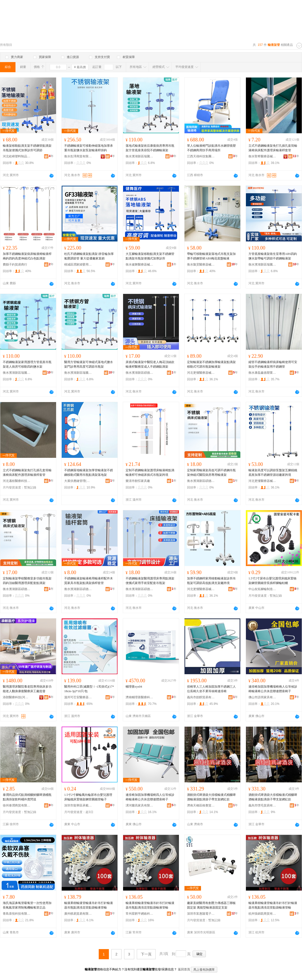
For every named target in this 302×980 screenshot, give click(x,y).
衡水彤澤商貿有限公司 (78, 156)
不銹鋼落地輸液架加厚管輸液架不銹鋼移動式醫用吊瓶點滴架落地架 (89, 473)
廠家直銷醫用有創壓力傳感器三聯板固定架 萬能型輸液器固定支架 (211, 905)
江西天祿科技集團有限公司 (201, 156)
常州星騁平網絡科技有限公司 (140, 914)
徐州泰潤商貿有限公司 (17, 805)
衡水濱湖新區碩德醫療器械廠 (140, 373)
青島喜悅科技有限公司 (17, 914)
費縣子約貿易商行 (15, 265)
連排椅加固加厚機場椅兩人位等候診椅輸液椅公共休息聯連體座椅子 (273, 689)
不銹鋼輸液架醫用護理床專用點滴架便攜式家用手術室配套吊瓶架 (150, 581)
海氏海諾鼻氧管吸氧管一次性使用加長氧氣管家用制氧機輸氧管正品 (27, 905)
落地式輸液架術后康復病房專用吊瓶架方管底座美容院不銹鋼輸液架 (150, 148)
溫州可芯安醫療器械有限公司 (78, 697)
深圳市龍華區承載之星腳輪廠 (78, 805)
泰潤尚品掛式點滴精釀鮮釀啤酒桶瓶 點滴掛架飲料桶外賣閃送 (27, 797)
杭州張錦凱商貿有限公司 (262, 914)
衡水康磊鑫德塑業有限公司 (262, 373)
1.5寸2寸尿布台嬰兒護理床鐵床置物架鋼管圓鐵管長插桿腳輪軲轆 (272, 581)
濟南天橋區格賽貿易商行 (201, 805)
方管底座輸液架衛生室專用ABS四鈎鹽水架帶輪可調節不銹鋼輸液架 (273, 256)
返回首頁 (184, 969)
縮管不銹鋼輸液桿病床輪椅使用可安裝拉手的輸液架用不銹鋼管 (273, 364)
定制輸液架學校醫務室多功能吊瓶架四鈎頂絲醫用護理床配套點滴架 (27, 581)
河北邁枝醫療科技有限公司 (17, 481)
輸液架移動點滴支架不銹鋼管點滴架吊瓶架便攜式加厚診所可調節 (27, 148)
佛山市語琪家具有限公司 (262, 697)
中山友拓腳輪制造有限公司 (262, 589)
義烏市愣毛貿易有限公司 (262, 805)
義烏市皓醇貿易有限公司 (201, 697)
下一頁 (146, 954)
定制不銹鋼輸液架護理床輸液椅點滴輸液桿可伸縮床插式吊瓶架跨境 (150, 473)
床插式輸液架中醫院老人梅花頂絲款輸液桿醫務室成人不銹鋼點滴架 (150, 364)
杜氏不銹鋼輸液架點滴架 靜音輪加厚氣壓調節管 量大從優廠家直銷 (89, 256)
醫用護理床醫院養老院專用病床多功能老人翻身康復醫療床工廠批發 (27, 689)
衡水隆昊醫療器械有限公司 (201, 265)
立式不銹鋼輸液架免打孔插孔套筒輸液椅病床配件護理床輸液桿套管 (273, 148)
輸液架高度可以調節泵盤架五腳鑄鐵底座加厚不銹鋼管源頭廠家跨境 (273, 473)
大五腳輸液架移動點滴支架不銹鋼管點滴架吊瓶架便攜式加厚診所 (150, 256)
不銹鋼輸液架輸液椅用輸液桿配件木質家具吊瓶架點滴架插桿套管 (89, 581)
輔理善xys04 (134, 687)
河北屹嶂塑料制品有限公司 (17, 156)
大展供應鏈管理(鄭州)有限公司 (78, 481)
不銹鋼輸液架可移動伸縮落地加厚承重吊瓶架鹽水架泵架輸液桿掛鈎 (89, 148)
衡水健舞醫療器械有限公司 (140, 265)
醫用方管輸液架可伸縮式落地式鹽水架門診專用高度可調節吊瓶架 (89, 364)
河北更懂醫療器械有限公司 (201, 373)
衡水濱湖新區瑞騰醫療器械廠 (140, 156)
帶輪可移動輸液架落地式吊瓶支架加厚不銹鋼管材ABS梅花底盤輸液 (211, 256)
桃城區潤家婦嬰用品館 (78, 265)
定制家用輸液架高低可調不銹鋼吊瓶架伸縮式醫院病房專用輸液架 (211, 473)
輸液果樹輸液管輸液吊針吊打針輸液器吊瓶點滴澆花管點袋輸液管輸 (89, 905)
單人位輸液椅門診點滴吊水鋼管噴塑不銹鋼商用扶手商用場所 (211, 148)
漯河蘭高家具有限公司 (140, 805)
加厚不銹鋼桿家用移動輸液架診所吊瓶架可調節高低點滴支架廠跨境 (211, 581)
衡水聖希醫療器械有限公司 (262, 156)
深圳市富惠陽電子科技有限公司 (201, 914)
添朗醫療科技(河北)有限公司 (17, 697)
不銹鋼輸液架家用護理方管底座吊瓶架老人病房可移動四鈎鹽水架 (27, 364)
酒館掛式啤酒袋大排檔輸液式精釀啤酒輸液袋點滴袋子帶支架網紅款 (211, 797)
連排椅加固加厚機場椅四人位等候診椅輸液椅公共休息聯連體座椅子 (150, 797)
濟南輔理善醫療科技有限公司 (140, 697)
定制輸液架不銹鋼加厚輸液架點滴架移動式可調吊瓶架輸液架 (211, 364)
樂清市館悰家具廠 (138, 481)
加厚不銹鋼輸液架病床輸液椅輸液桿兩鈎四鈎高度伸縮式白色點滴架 (27, 256)
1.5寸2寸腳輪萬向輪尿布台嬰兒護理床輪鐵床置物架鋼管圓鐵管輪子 (88, 797)
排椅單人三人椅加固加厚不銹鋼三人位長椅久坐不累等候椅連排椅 (211, 689)
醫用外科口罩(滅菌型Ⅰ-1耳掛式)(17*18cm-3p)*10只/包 (89, 689)
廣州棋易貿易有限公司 (78, 914)
